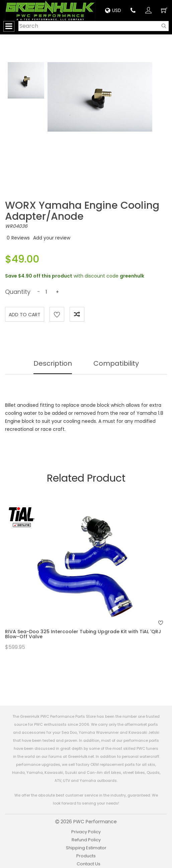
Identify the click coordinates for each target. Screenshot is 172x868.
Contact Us (89, 864)
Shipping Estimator (86, 848)
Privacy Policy (86, 832)
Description (53, 363)
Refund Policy (86, 840)
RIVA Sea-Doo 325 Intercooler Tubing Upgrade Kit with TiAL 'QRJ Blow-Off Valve (83, 634)
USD (113, 10)
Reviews (21, 238)
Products (86, 856)
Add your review (52, 238)
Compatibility (116, 363)
